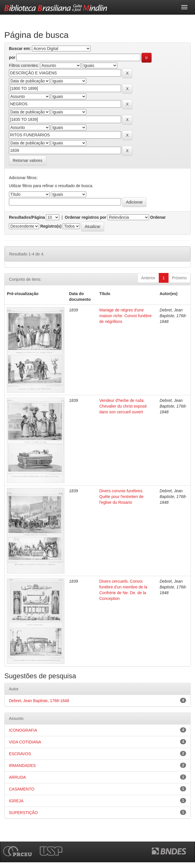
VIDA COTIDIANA (25, 742)
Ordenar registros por (86, 217)
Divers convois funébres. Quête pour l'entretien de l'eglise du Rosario (121, 497)
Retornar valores (28, 160)
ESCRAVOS (20, 754)
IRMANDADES (22, 766)
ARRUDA (17, 777)
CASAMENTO (22, 789)
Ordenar (158, 217)
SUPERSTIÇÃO (23, 813)
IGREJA (16, 801)
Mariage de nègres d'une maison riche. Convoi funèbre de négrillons (125, 316)
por (12, 57)
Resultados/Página (27, 217)
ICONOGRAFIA (23, 730)
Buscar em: (20, 49)
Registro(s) (51, 226)
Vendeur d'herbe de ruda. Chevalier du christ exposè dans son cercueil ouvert (123, 406)
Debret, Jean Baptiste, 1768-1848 (39, 701)
